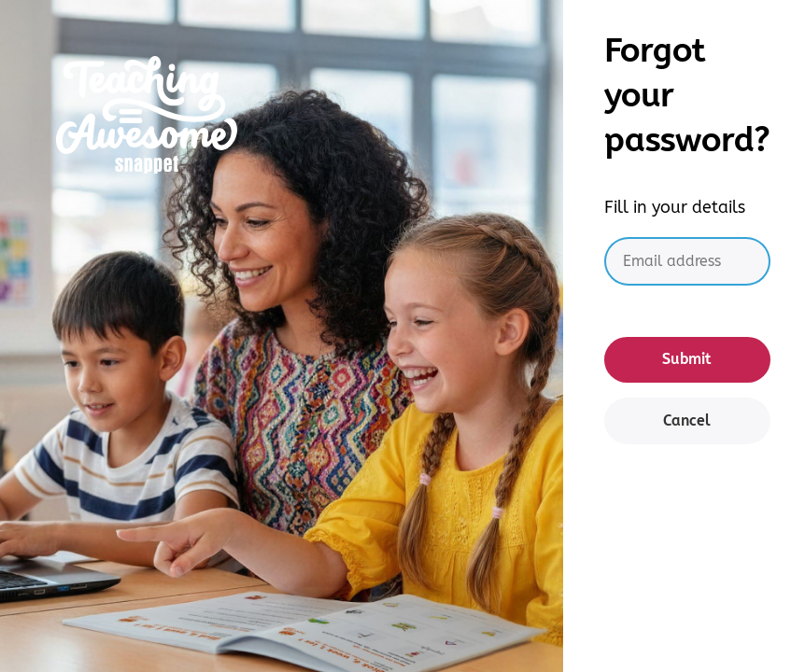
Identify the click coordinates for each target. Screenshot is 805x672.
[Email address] (687, 262)
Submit (687, 359)
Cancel (687, 420)
